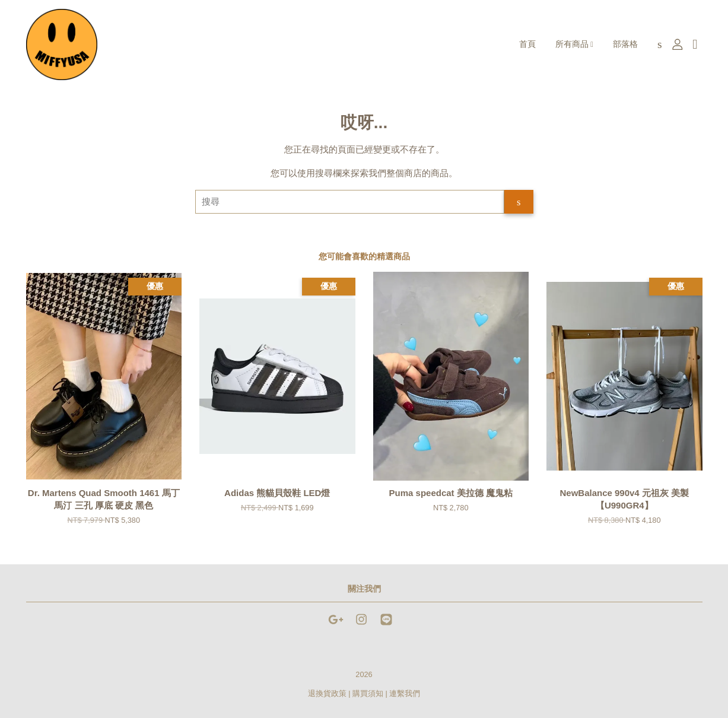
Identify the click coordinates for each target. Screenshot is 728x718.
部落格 (625, 44)
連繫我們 (405, 693)
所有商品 (574, 44)
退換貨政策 (327, 693)
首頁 (527, 44)
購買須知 (368, 693)
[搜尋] (350, 202)
